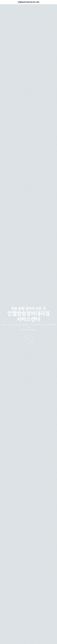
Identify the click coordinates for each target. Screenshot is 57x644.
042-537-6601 (30, 330)
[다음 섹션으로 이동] (29, 339)
